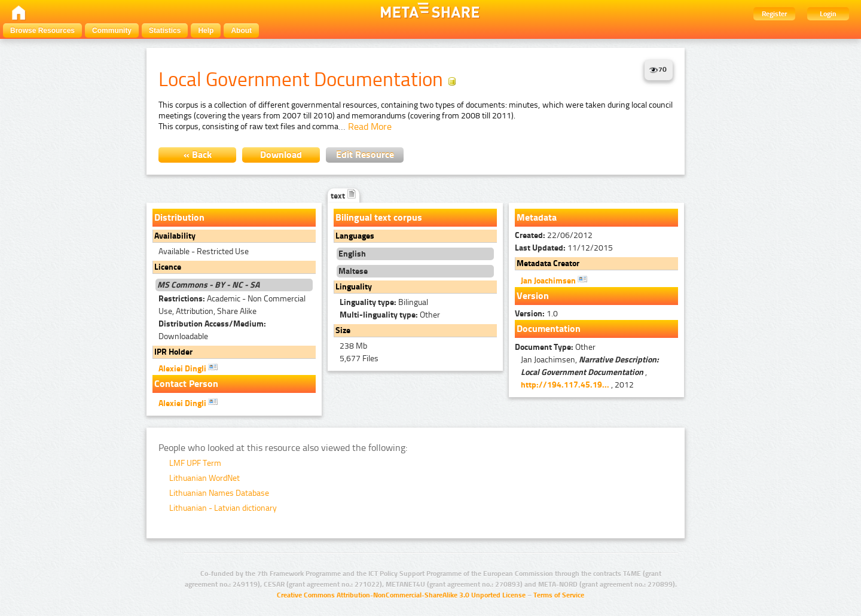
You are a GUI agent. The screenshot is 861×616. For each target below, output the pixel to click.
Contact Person (186, 384)
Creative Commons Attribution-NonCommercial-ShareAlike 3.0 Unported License (401, 595)
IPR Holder (173, 352)
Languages (355, 236)
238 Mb (353, 346)
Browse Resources (42, 31)
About (241, 31)
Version (533, 296)
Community (112, 31)
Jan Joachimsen (554, 280)
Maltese (353, 271)
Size (343, 330)
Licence (168, 267)
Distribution (179, 217)
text (344, 196)
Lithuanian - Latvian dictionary (223, 508)
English (352, 254)
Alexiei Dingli (188, 368)
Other (390, 315)
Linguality (354, 287)
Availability (175, 236)
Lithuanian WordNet (204, 478)
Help (206, 31)
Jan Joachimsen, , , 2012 (590, 372)
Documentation (549, 329)
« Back (198, 155)
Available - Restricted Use (204, 251)
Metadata (537, 217)
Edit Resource (365, 155)
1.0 (536, 314)
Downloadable (212, 330)
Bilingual (384, 302)
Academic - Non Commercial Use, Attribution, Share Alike (232, 305)
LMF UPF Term (195, 463)
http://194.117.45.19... (565, 385)
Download (281, 155)
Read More (370, 126)
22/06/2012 (554, 235)
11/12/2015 (564, 248)
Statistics (165, 31)
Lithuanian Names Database (219, 493)
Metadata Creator (548, 263)
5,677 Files (359, 359)
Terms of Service (559, 595)
